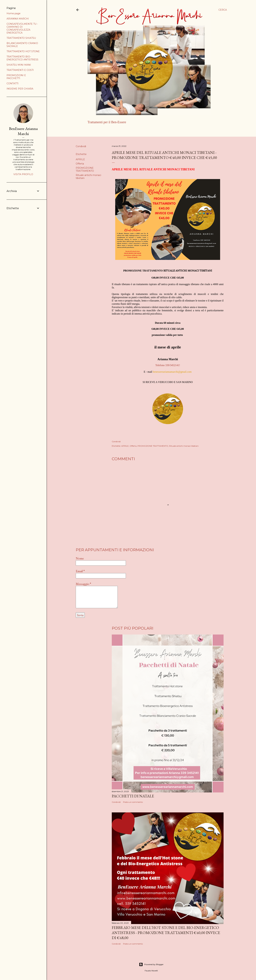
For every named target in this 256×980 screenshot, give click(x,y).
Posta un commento (133, 802)
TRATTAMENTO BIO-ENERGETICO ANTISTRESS (22, 58)
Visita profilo (23, 174)
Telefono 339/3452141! (168, 365)
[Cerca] (223, 10)
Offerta (80, 164)
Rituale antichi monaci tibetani (184, 446)
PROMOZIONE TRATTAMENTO (85, 169)
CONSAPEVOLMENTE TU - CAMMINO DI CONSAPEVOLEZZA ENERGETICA (22, 28)
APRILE (80, 159)
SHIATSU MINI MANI (19, 65)
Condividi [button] (81, 146)
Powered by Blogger (151, 964)
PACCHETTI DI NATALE (133, 796)
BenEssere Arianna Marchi (23, 131)
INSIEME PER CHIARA (20, 89)
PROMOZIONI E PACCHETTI (16, 77)
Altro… (133, 130)
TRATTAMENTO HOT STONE (23, 51)
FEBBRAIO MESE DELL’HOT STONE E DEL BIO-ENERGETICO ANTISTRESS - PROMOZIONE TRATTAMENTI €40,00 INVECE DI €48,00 (166, 933)
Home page (95, 130)
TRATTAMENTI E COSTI (20, 70)
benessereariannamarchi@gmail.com (172, 372)
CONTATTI (13, 83)
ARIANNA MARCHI (116, 130)
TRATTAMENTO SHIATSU (21, 38)
